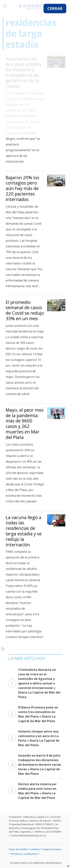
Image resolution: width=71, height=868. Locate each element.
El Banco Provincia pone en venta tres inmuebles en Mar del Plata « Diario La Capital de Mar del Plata (33, 714)
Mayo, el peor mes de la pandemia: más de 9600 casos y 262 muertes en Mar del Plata (25, 423)
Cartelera (35, 849)
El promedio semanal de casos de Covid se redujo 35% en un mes (25, 310)
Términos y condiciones (24, 854)
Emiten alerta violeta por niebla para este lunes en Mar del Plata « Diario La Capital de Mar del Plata (33, 791)
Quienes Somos (52, 849)
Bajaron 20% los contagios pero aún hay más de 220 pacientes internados (22, 188)
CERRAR (55, 8)
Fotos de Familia (18, 849)
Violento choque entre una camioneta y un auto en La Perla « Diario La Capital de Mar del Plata (34, 738)
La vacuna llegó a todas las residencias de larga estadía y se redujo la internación (24, 531)
